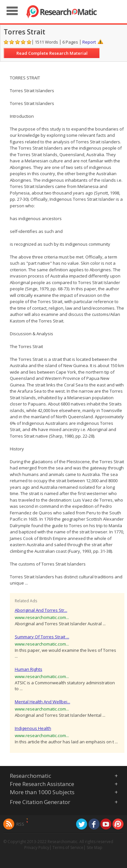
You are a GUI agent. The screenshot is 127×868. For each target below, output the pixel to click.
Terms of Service (68, 847)
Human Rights (29, 669)
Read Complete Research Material (52, 53)
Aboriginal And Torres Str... (41, 610)
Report (89, 42)
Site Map (95, 847)
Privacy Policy (37, 847)
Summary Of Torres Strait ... (42, 637)
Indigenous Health (33, 728)
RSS (20, 824)
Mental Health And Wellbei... (42, 702)
